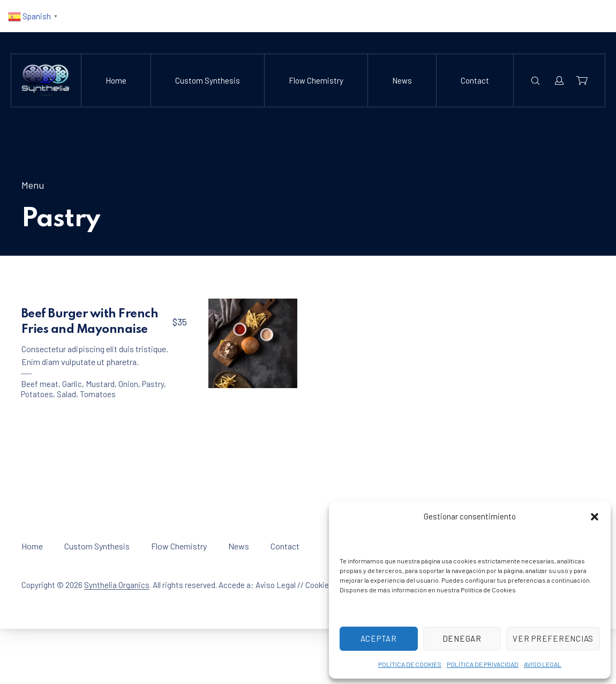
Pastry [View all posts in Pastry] (153, 384)
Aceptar (379, 638)
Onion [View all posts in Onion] (128, 384)
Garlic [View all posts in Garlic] (72, 384)
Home (116, 80)
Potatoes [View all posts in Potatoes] (37, 394)
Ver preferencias (554, 638)
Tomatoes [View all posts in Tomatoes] (98, 394)
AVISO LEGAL (543, 664)
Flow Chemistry (316, 80)
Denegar (463, 638)
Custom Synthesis (208, 80)
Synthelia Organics (117, 585)
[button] (595, 517)
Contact (475, 80)
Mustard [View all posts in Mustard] (100, 384)
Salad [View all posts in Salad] (66, 394)
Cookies (319, 585)
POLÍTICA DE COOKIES (410, 664)
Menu (33, 185)
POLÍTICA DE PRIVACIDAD (483, 664)
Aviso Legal (276, 585)
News (402, 80)
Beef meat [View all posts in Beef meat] (40, 384)
